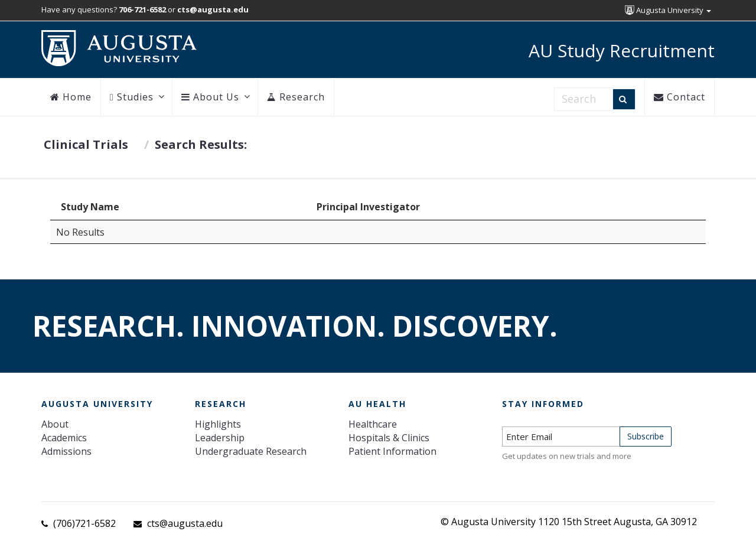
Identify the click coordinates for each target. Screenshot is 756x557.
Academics (64, 438)
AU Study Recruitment (622, 51)
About (55, 424)
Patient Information (392, 451)
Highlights (218, 424)
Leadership (220, 438)
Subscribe (646, 436)
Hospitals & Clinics (389, 438)
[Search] (624, 99)
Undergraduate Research (251, 451)
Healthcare (373, 424)
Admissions (66, 451)
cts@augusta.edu (185, 523)
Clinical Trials (86, 144)
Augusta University (668, 10)
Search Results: (201, 144)
